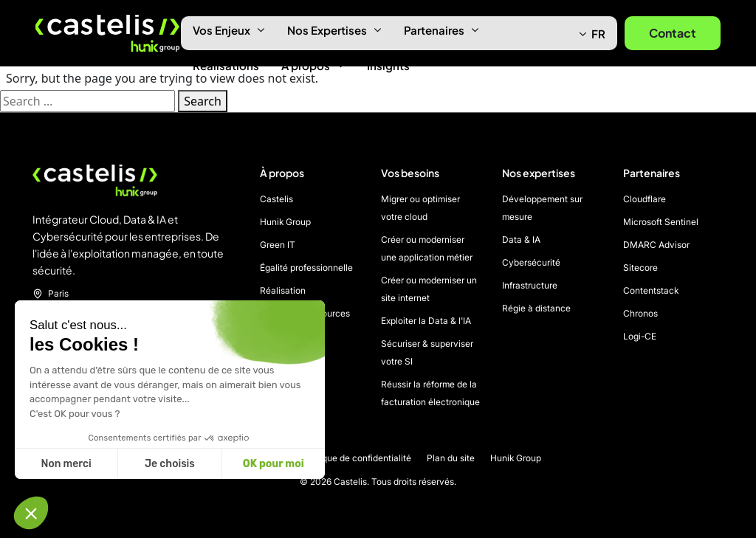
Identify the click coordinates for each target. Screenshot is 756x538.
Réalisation (283, 290)
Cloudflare (645, 199)
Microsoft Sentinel (661, 222)
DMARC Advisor (656, 245)
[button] (31, 513)
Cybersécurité (531, 262)
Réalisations (226, 65)
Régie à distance (536, 308)
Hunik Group (285, 222)
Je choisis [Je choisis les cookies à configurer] (170, 464)
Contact (673, 33)
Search (203, 101)
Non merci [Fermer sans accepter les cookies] (66, 464)
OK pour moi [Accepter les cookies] (274, 464)
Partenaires (441, 30)
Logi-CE (640, 336)
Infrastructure (530, 285)
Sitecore (640, 268)
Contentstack (651, 290)
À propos (313, 65)
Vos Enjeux (229, 30)
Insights (388, 65)
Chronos (640, 313)
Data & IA (521, 239)
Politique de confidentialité (356, 458)
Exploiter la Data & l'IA (426, 321)
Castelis (276, 199)
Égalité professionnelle (306, 268)
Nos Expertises (334, 30)
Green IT (278, 245)
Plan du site (451, 458)
